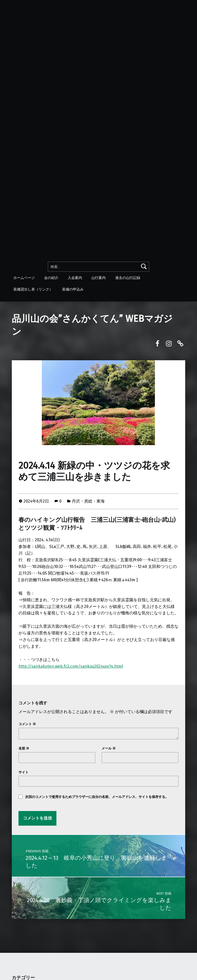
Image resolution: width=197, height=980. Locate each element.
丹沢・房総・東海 (88, 501)
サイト (23, 772)
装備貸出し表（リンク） (33, 289)
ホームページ (24, 277)
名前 (24, 748)
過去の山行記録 (128, 277)
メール (109, 748)
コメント (27, 724)
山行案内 (99, 277)
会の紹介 (51, 277)
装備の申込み (73, 289)
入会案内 (75, 277)
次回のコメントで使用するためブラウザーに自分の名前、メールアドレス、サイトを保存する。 (97, 797)
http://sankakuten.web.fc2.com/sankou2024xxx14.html (71, 666)
